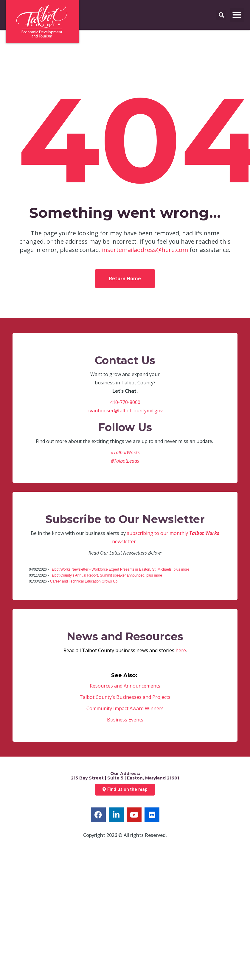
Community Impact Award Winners (125, 708)
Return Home (125, 278)
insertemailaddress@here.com (145, 250)
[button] (237, 15)
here (181, 650)
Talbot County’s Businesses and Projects (125, 697)
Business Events (125, 720)
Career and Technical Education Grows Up (84, 581)
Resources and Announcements (125, 686)
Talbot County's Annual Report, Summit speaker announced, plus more (106, 575)
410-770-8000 (125, 402)
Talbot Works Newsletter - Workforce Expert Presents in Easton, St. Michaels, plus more (119, 569)
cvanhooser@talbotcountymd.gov (125, 411)
